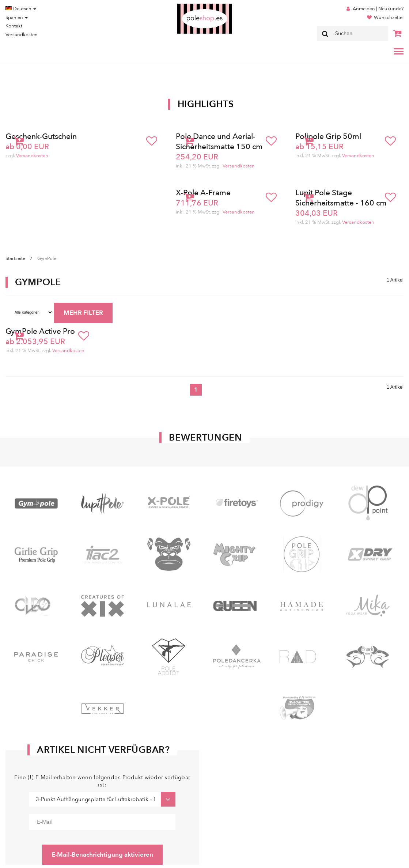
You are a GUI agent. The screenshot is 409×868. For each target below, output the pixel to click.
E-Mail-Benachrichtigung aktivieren (102, 855)
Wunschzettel (389, 18)
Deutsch (21, 9)
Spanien (17, 18)
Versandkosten (22, 35)
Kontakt (14, 26)
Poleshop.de (188, 6)
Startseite (15, 258)
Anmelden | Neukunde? (378, 9)
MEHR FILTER (83, 313)
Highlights (206, 104)
